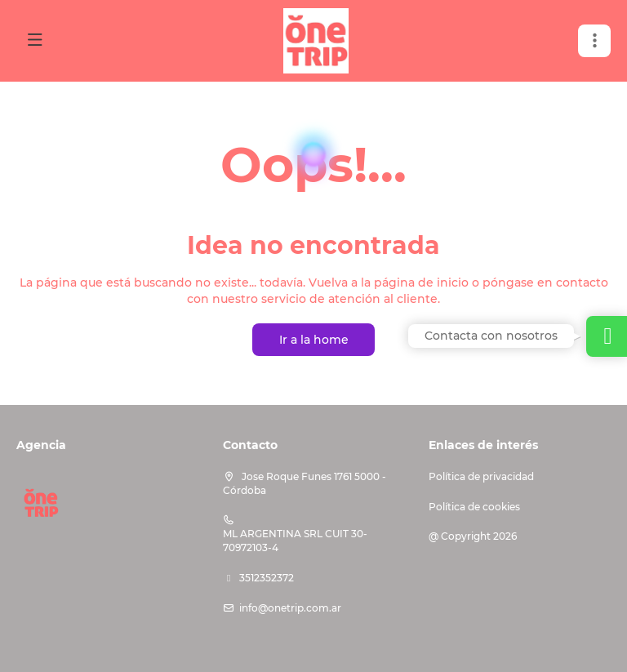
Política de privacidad (481, 476)
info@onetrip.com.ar (290, 608)
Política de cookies (474, 507)
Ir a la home (314, 340)
